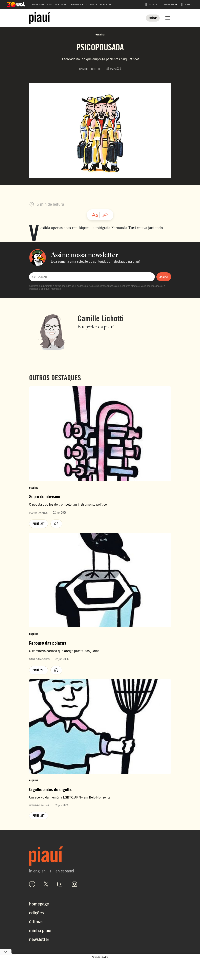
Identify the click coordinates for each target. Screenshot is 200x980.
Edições (36, 912)
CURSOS (92, 4)
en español (65, 871)
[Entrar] (153, 18)
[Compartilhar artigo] (105, 215)
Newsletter (39, 939)
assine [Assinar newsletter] (164, 277)
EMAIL (187, 4)
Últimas (36, 921)
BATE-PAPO (169, 4)
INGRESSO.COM (42, 4)
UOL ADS (106, 4)
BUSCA (151, 4)
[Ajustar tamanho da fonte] (95, 215)
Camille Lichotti (101, 318)
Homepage (39, 904)
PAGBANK (77, 4)
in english (37, 871)
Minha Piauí (40, 930)
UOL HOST (61, 4)
